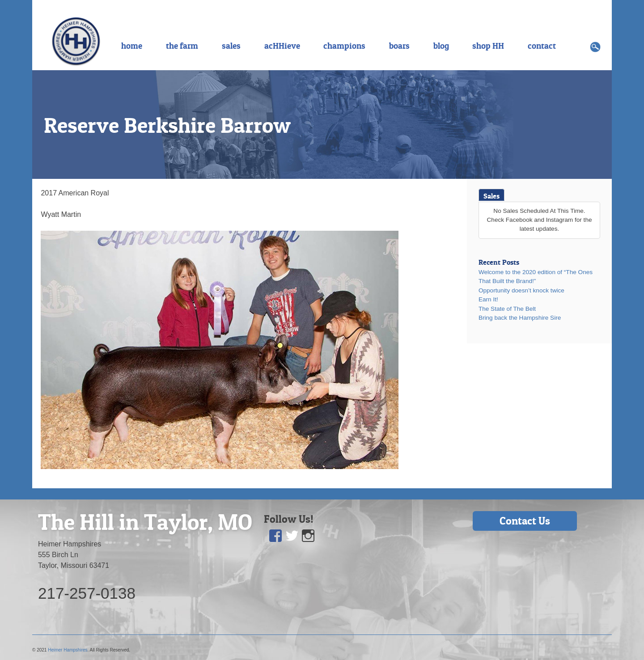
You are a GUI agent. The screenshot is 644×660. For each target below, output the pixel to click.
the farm (182, 46)
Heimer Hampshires (68, 650)
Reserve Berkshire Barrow (167, 125)
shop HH (488, 46)
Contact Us (525, 521)
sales (231, 46)
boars (399, 46)
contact (542, 46)
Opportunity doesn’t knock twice (521, 290)
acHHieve (282, 46)
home (132, 46)
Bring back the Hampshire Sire (520, 318)
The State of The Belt (507, 309)
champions (344, 46)
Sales (491, 196)
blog (441, 46)
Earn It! (488, 299)
